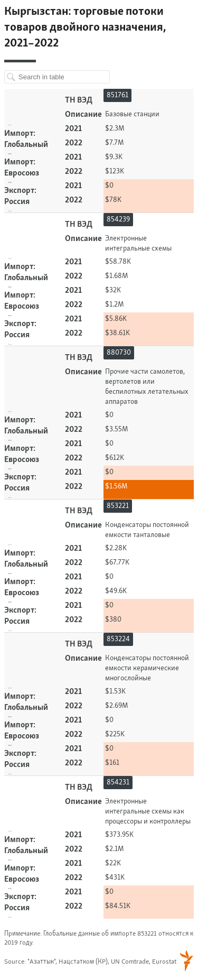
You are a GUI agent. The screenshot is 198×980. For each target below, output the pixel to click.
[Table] (99, 489)
